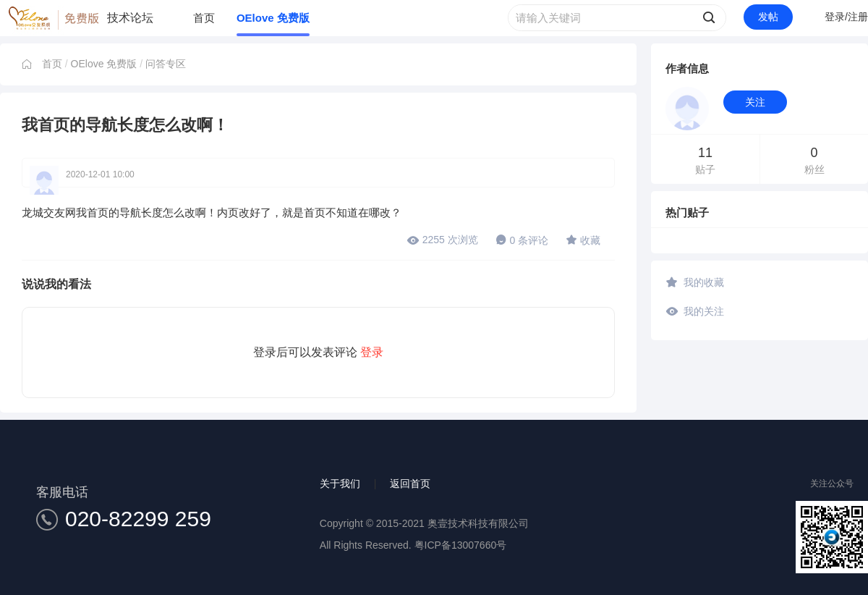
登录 (372, 352)
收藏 (583, 240)
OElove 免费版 (273, 18)
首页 (204, 18)
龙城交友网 (49, 212)
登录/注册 (846, 17)
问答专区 (166, 64)
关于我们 (340, 484)
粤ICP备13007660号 (461, 545)
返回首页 (410, 484)
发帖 (768, 17)
